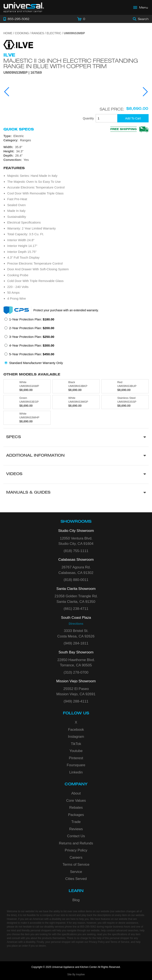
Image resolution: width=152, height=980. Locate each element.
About (76, 793)
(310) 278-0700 (76, 672)
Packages (76, 815)
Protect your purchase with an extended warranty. (66, 310)
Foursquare (76, 765)
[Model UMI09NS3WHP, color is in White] (27, 418)
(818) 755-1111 (76, 551)
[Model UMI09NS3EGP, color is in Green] (27, 402)
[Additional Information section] (76, 456)
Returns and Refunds (76, 843)
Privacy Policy (76, 850)
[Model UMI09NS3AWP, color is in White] (27, 386)
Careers (76, 857)
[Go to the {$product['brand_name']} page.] (18, 44)
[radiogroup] (76, 342)
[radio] (29, 321)
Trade (76, 822)
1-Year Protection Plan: (32, 319)
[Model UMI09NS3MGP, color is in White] (76, 402)
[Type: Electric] (76, 136)
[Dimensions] (76, 151)
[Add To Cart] (133, 118)
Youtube (76, 751)
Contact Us (76, 836)
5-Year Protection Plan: (32, 354)
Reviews (76, 829)
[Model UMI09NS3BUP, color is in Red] (125, 386)
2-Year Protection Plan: (32, 328)
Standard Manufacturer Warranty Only (36, 363)
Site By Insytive (76, 974)
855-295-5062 (88, 927)
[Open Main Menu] (141, 7)
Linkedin (76, 772)
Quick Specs (19, 129)
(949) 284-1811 (76, 643)
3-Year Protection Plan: (32, 337)
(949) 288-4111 (76, 701)
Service (76, 872)
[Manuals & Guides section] (76, 493)
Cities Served (76, 879)
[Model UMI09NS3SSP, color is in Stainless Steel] (125, 402)
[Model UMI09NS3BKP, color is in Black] (76, 386)
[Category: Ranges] (76, 140)
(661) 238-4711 (76, 609)
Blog (76, 900)
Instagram (76, 737)
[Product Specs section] (76, 437)
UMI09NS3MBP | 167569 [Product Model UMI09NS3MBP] (23, 73)
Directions (76, 624)
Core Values (76, 801)
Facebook (76, 730)
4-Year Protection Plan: (32, 345)
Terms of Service (76, 865)
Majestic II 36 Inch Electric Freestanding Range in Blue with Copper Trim (71, 63)
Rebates (76, 808)
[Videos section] (76, 474)
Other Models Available (32, 374)
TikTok (76, 744)
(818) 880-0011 (76, 580)
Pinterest (76, 758)
